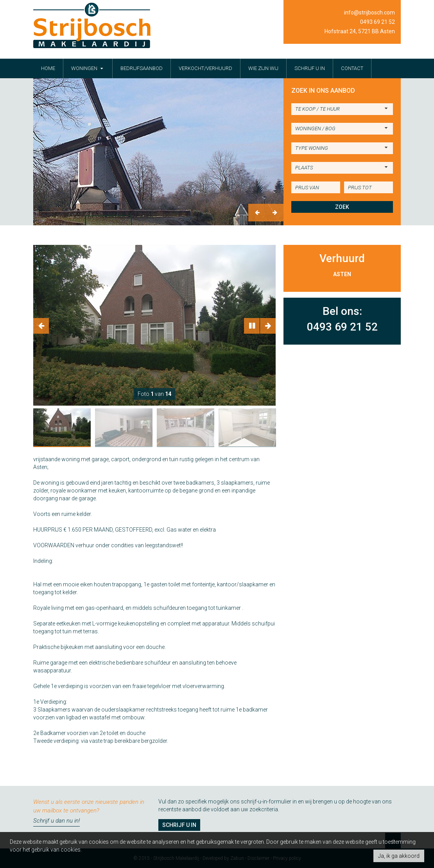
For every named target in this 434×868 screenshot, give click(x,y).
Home (48, 68)
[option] (158, 152)
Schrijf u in (179, 825)
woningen (88, 68)
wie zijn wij (263, 68)
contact (352, 68)
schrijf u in (310, 68)
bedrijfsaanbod (142, 68)
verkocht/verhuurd (205, 68)
